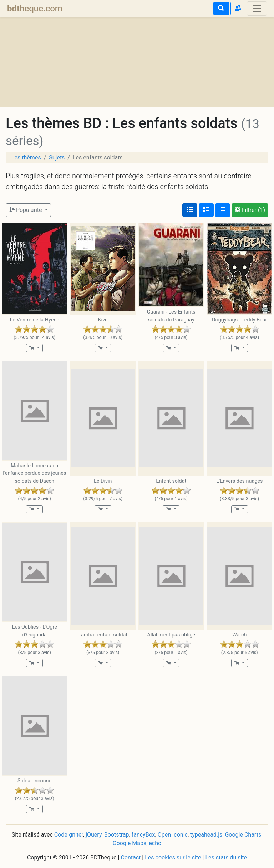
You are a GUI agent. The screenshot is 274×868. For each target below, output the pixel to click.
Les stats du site (226, 857)
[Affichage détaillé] (206, 210)
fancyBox (143, 835)
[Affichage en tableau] (223, 210)
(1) (250, 210)
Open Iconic (173, 835)
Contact (131, 857)
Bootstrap (117, 835)
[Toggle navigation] (257, 9)
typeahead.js (206, 835)
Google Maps (130, 843)
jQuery (93, 835)
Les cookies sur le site (173, 857)
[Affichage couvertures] (190, 210)
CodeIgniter (69, 835)
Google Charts (243, 835)
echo (155, 843)
